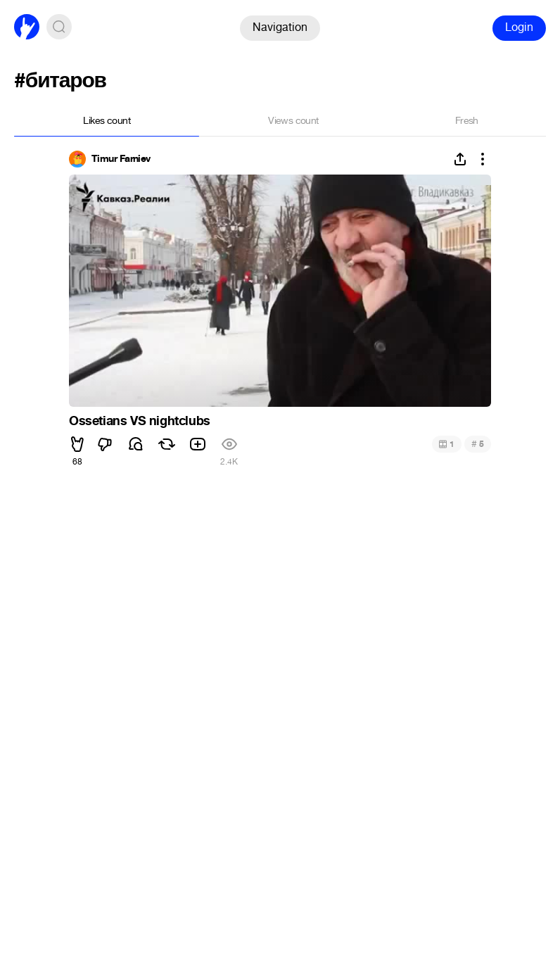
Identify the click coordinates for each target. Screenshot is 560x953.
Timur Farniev (121, 159)
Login (519, 27)
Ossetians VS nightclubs (140, 421)
